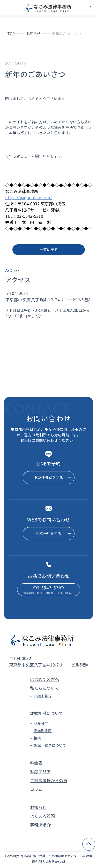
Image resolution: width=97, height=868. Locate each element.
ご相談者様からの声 (49, 780)
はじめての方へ (44, 679)
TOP (11, 34)
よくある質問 (42, 816)
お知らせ (33, 34)
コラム (36, 789)
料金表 (36, 763)
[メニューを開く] (91, 8)
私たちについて (44, 688)
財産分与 (41, 723)
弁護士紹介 (43, 696)
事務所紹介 (40, 825)
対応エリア (40, 771)
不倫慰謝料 (43, 730)
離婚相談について (47, 713)
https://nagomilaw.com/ (28, 197)
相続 (37, 738)
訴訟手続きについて (50, 745)
